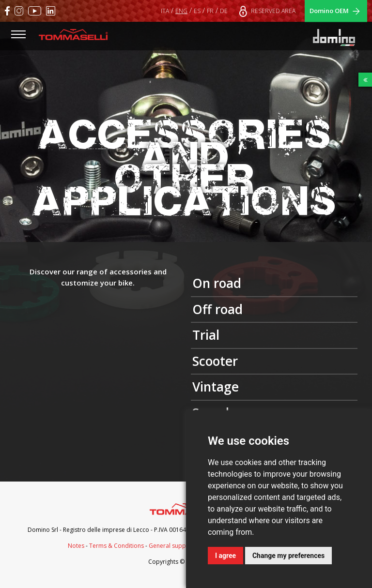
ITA (165, 11)
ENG (181, 11)
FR (210, 11)
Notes (76, 546)
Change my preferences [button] (288, 556)
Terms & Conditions (116, 546)
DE (224, 11)
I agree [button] (225, 556)
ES (197, 11)
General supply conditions (186, 546)
